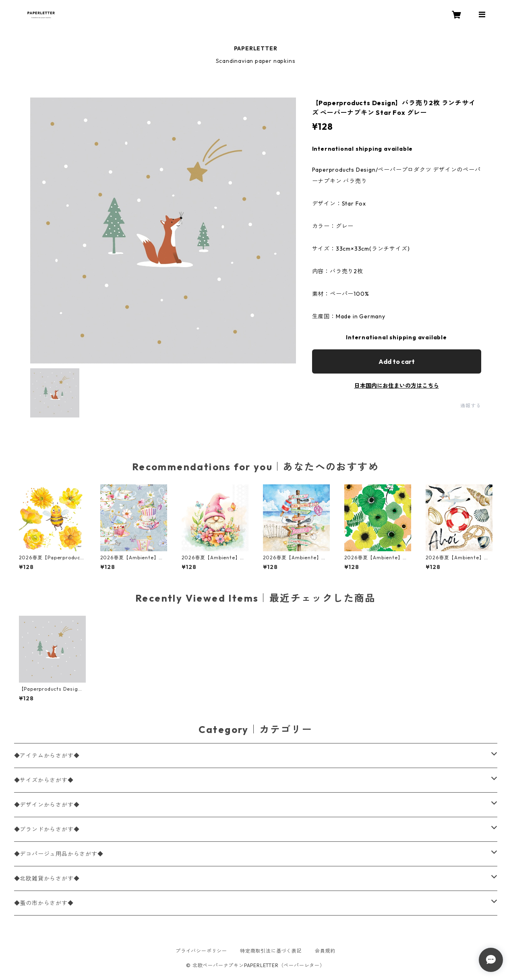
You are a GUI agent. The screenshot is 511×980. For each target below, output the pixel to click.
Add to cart (397, 361)
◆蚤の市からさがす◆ (44, 903)
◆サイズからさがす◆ (44, 780)
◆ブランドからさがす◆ (47, 829)
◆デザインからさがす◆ (47, 805)
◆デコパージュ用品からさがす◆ (59, 854)
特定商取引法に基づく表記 (271, 951)
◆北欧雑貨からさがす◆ (47, 878)
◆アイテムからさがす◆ (47, 756)
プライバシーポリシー (201, 951)
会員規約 (325, 951)
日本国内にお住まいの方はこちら (397, 386)
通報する (471, 406)
